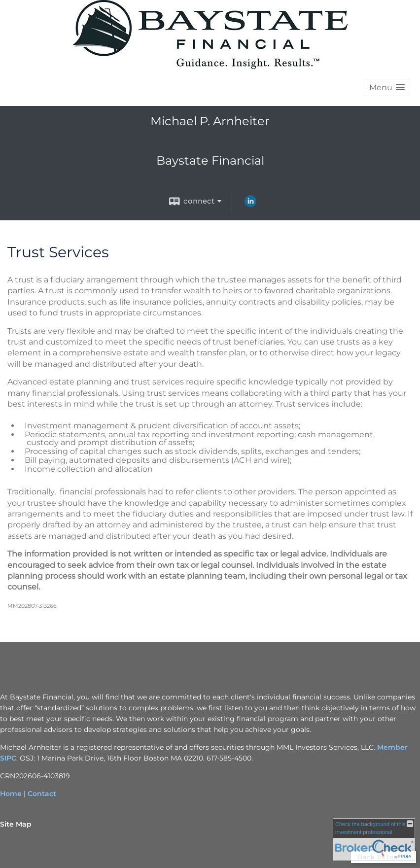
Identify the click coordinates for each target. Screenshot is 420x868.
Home (11, 794)
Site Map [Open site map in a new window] (16, 824)
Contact (42, 794)
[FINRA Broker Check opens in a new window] (374, 839)
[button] (387, 87)
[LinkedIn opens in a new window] (250, 205)
